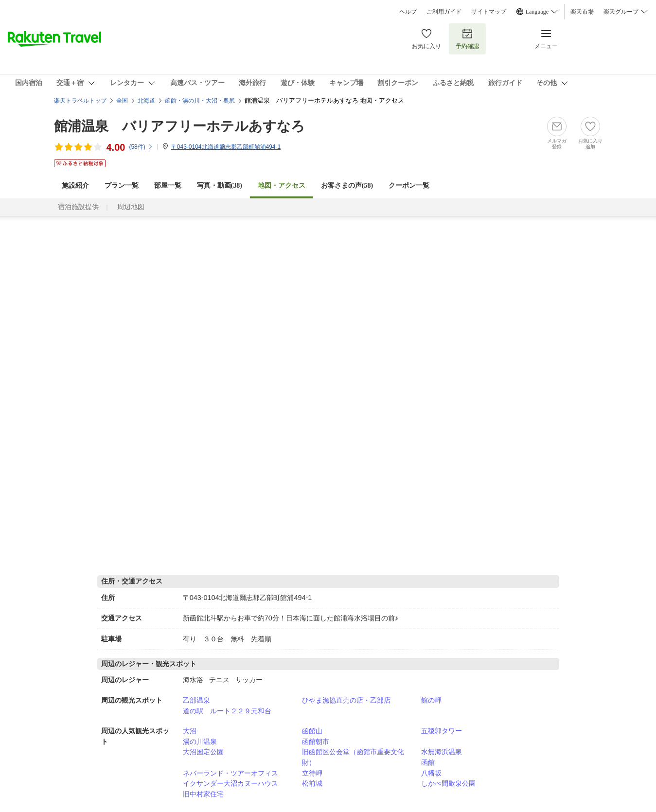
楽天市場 (582, 12)
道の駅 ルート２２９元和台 (227, 711)
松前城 (312, 783)
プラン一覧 (122, 185)
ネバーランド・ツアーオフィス (230, 773)
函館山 (312, 731)
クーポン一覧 (409, 185)
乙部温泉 (196, 700)
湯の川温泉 (200, 741)
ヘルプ (408, 12)
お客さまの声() (347, 185)
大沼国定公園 (203, 752)
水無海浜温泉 (442, 752)
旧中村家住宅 (203, 794)
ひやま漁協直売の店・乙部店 (346, 700)
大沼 (190, 731)
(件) (141, 147)
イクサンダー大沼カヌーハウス (230, 783)
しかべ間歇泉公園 (448, 783)
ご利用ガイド (444, 12)
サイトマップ (489, 12)
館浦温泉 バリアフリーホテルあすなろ (179, 126)
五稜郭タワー (442, 731)
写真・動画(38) (220, 185)
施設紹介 (75, 185)
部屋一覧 (168, 185)
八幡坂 (431, 773)
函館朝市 (316, 741)
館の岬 (431, 700)
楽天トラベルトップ (80, 101)
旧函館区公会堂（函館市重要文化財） (353, 757)
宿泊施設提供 (78, 207)
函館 (428, 762)
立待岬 (312, 773)
